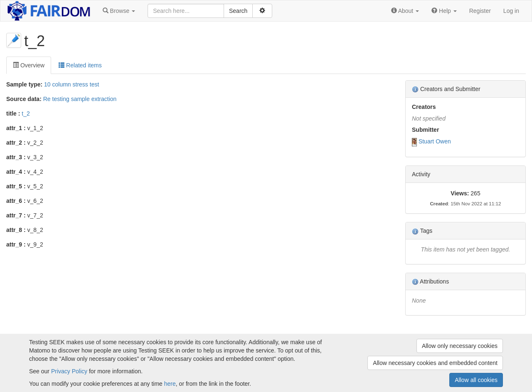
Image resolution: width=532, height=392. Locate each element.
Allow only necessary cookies (460, 346)
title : (13, 113)
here (170, 384)
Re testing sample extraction (80, 99)
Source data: (24, 99)
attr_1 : (16, 128)
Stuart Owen (435, 141)
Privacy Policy (69, 371)
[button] (119, 11)
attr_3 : (16, 157)
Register (480, 11)
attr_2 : (16, 143)
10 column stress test (71, 84)
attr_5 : (16, 186)
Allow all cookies (476, 380)
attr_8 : (16, 230)
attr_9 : (16, 244)
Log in (511, 11)
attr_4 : (16, 172)
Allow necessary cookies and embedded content (435, 363)
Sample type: (24, 84)
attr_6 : (16, 201)
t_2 (26, 113)
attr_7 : (16, 215)
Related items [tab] (80, 65)
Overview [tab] (29, 65)
